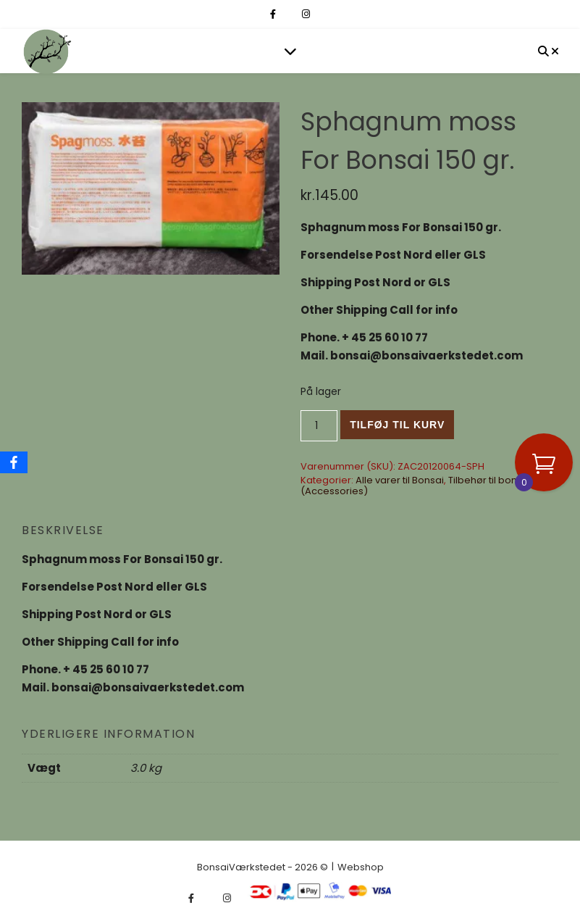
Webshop (361, 867)
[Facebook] (14, 462)
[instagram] (306, 14)
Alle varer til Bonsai (400, 480)
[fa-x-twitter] (290, 14)
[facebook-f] (274, 14)
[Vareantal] (319, 426)
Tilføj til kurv (397, 425)
